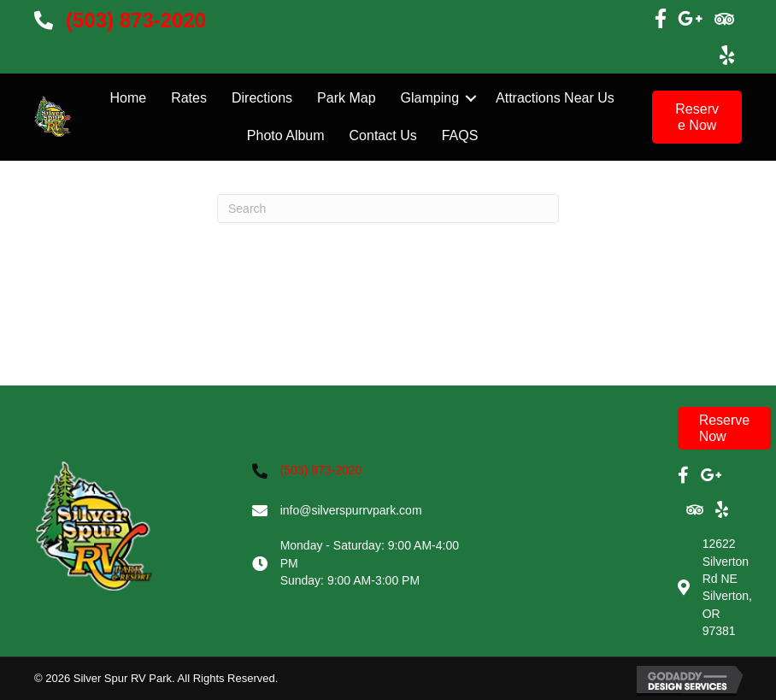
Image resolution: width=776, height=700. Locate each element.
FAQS (460, 135)
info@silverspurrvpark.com (351, 510)
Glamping (430, 98)
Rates (189, 98)
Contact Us (383, 135)
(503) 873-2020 (136, 20)
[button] (697, 117)
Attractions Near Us (555, 98)
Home (128, 98)
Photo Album (286, 135)
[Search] (388, 209)
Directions (262, 98)
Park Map (346, 98)
